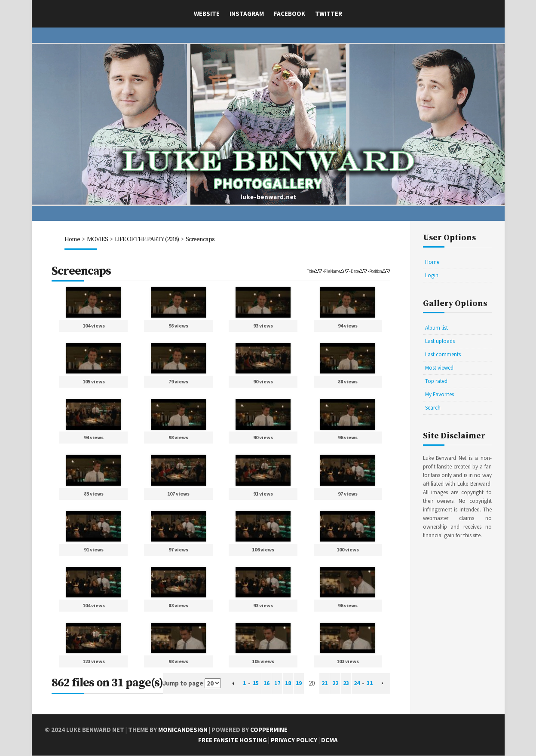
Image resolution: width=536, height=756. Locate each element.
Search (433, 408)
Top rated (436, 381)
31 (374, 684)
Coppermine (269, 730)
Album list (436, 328)
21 (325, 684)
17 (275, 684)
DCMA (329, 740)
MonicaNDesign (183, 730)
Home (72, 239)
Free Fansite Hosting (233, 740)
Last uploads (440, 341)
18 (287, 684)
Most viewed (439, 368)
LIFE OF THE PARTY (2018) (149, 239)
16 (263, 684)
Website (207, 14)
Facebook (289, 14)
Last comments (443, 354)
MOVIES (97, 239)
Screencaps (204, 239)
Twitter (329, 14)
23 (348, 684)
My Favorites (440, 394)
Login (432, 275)
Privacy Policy (294, 740)
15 (252, 684)
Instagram (247, 14)
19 (298, 684)
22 (337, 684)
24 (360, 684)
